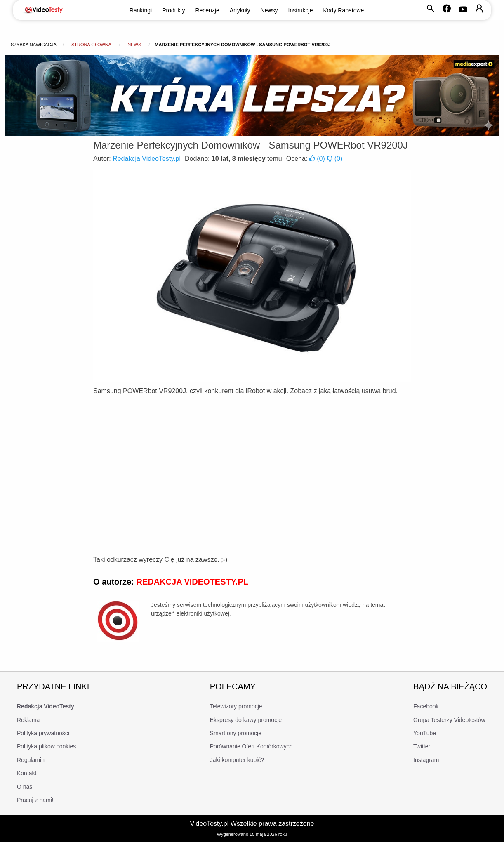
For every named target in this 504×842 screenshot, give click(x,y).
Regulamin (31, 760)
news (134, 45)
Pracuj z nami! (35, 800)
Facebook (426, 706)
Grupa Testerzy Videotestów (449, 720)
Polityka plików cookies (46, 746)
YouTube (425, 733)
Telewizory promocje (236, 706)
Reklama (28, 720)
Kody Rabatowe (344, 10)
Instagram (426, 760)
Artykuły (240, 10)
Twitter (422, 746)
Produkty (173, 10)
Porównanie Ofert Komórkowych (251, 746)
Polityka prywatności (43, 733)
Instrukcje (301, 10)
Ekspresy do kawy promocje (246, 720)
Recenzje (207, 10)
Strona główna (91, 45)
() (318, 159)
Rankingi (141, 10)
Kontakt (27, 773)
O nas (25, 787)
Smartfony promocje (236, 733)
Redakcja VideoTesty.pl (147, 159)
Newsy (269, 10)
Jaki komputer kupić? (237, 760)
